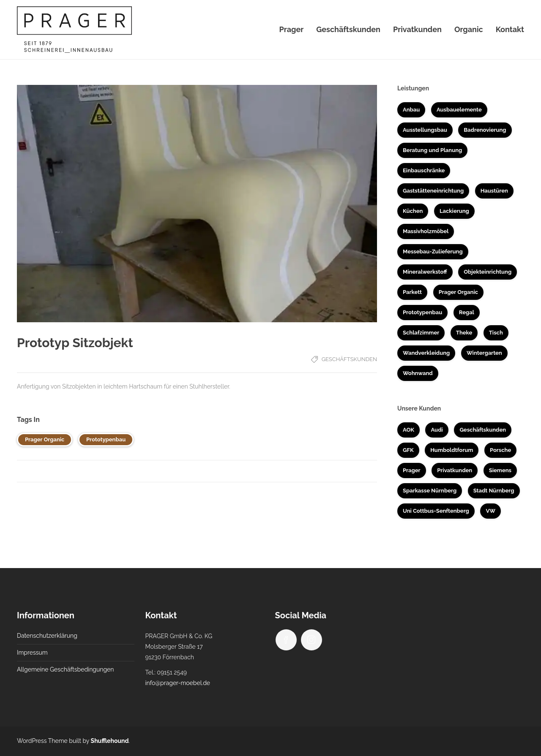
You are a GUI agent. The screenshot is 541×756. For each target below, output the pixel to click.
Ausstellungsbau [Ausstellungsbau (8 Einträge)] (425, 130)
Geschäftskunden (348, 29)
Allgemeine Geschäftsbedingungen (65, 669)
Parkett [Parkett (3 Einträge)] (412, 292)
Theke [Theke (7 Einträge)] (464, 333)
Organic (469, 29)
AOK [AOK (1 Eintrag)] (408, 430)
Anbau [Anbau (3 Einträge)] (411, 110)
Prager (292, 29)
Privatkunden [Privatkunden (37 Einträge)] (455, 470)
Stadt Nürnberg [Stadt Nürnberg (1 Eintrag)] (494, 491)
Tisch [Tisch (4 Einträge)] (496, 333)
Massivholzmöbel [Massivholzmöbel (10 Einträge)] (426, 231)
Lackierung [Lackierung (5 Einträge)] (454, 211)
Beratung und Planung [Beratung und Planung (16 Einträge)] (432, 150)
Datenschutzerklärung (47, 636)
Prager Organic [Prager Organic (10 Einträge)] (458, 292)
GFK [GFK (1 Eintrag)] (408, 450)
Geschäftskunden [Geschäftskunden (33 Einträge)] (483, 430)
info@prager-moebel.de (178, 683)
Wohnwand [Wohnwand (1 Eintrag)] (418, 373)
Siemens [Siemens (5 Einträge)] (500, 470)
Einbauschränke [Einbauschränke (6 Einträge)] (424, 170)
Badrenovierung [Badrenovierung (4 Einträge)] (485, 130)
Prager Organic (45, 439)
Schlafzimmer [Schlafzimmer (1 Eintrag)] (421, 333)
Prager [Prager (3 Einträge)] (412, 470)
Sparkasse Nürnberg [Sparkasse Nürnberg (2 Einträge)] (430, 491)
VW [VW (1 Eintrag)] (490, 511)
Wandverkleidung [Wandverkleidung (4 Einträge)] (426, 353)
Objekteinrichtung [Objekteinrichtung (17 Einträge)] (488, 272)
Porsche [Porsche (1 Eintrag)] (500, 450)
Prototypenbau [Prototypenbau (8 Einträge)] (422, 312)
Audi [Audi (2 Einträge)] (437, 430)
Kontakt (510, 29)
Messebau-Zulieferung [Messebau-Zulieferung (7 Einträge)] (433, 252)
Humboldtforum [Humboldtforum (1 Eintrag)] (452, 450)
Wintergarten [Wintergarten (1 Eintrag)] (484, 353)
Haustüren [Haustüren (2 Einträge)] (494, 191)
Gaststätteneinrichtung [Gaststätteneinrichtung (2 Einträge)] (433, 191)
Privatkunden (417, 29)
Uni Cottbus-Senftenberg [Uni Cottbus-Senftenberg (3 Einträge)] (436, 511)
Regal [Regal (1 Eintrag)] (467, 312)
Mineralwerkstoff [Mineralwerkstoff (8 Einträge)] (425, 272)
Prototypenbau (106, 439)
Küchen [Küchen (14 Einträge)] (413, 211)
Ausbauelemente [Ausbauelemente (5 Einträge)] (459, 110)
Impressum (32, 653)
